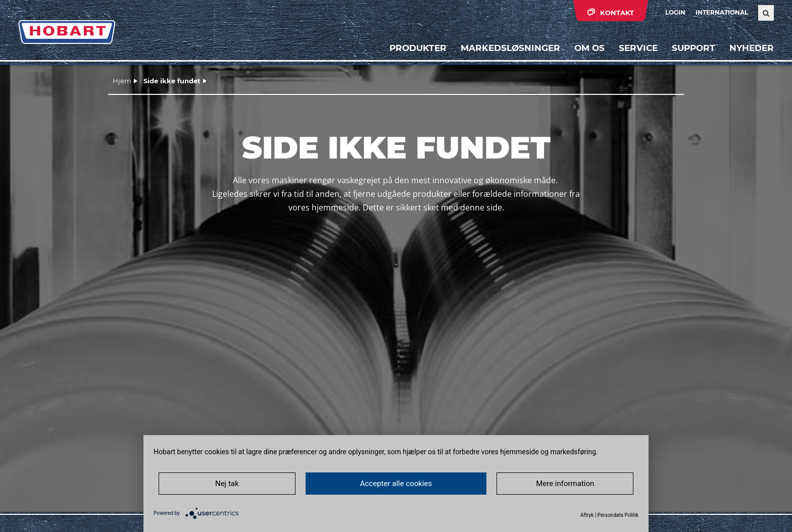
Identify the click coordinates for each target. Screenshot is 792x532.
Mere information (565, 484)
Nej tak (227, 484)
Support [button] (694, 48)
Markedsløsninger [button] (510, 48)
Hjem (122, 81)
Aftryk (587, 515)
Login (675, 12)
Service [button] (638, 48)
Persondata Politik (618, 515)
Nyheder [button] (752, 48)
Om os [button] (589, 48)
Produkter (418, 48)
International (722, 12)
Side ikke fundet (172, 81)
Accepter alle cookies (396, 484)
